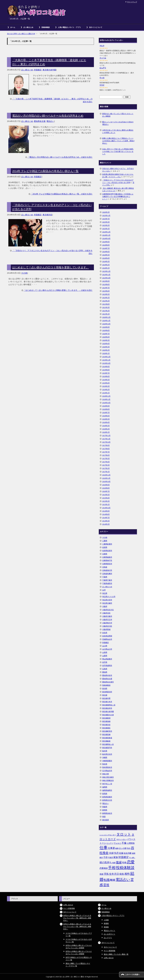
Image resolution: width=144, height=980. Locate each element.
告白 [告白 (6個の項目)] (129, 848)
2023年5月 (106, 294)
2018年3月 (106, 426)
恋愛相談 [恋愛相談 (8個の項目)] (104, 868)
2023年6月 (106, 291)
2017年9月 (106, 445)
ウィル (102, 78)
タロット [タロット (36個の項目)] (124, 834)
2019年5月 (106, 380)
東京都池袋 (106, 721)
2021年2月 (106, 311)
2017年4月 (106, 462)
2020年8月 (106, 330)
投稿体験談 (46, 27)
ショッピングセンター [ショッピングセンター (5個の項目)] (108, 835)
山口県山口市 (107, 649)
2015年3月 (106, 501)
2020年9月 (106, 327)
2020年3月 (106, 347)
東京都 (105, 695)
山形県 (105, 652)
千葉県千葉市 (107, 580)
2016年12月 (106, 475)
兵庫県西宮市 (107, 564)
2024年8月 (106, 245)
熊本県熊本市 (107, 767)
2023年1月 (106, 298)
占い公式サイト (110, 934)
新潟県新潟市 (107, 692)
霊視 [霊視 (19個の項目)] (106, 885)
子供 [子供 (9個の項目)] (105, 857)
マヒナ (102, 46)
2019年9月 (106, 367)
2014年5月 (106, 521)
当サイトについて (96, 27)
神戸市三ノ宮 (107, 784)
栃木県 (105, 751)
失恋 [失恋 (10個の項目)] (116, 853)
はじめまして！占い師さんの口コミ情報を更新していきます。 (51, 267)
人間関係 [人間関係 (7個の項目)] (131, 843)
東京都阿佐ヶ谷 (108, 744)
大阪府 (105, 606)
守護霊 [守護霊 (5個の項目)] (110, 858)
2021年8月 (106, 304)
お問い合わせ (68, 905)
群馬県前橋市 (107, 797)
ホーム (13, 27)
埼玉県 (105, 593)
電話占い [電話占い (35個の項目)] (123, 880)
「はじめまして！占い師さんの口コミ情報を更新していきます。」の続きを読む (58, 290)
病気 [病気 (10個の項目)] (122, 874)
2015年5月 (106, 495)
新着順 (106, 923)
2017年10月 (106, 442)
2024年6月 (106, 252)
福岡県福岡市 (107, 790)
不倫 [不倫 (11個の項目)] (124, 843)
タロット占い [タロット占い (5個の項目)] (121, 839)
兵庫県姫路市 (107, 557)
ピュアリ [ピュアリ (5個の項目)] (110, 843)
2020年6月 (106, 337)
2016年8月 (106, 488)
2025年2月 (106, 225)
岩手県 (105, 662)
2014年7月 (106, 518)
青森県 (105, 807)
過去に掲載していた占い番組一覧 (116, 954)
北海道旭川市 (107, 570)
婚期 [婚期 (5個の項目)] (134, 853)
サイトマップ (132, 2)
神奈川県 (106, 774)
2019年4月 (106, 383)
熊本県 (105, 764)
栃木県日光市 (107, 754)
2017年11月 (106, 439)
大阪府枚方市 (107, 623)
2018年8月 (106, 409)
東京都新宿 (106, 718)
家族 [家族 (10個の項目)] (116, 857)
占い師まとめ (28, 27)
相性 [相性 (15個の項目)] (127, 874)
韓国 (104, 817)
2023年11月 (106, 275)
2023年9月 (106, 281)
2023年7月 (106, 288)
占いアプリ (108, 938)
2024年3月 (106, 261)
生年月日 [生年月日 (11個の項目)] (114, 874)
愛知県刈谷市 (107, 675)
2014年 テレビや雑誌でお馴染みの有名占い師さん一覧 (45, 171)
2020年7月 (106, 334)
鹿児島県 (106, 820)
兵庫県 (105, 554)
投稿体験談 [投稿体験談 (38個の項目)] (125, 868)
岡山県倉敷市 (107, 659)
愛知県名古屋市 (108, 682)
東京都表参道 (107, 738)
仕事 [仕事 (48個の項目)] (103, 848)
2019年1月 (106, 393)
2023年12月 (106, 271)
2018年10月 (106, 403)
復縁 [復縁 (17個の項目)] (119, 862)
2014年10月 (106, 508)
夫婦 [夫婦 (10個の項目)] (111, 853)
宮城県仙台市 (107, 639)
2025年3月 (106, 222)
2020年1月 (106, 353)
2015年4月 (106, 498)
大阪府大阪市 (107, 616)
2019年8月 (106, 370)
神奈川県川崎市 (108, 777)
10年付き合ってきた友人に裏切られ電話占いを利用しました (118, 131)
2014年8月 (106, 514)
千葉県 (105, 577)
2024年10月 (106, 239)
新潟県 (105, 689)
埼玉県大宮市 (107, 600)
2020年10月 (106, 324)
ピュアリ (103, 68)
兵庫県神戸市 (107, 560)
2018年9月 (106, 406)
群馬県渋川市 (107, 800)
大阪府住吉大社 (108, 610)
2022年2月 (106, 301)
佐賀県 (105, 547)
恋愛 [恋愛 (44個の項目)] (131, 862)
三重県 (105, 541)
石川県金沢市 (107, 771)
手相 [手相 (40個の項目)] (112, 868)
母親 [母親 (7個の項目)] (101, 874)
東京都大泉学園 (49, 70)
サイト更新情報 (69, 908)
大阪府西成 (106, 629)
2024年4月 (106, 258)
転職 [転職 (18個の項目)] (107, 880)
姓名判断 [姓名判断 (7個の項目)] (128, 853)
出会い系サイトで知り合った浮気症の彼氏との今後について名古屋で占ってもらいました (118, 151)
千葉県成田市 (107, 583)
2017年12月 (106, 436)
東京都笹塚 (106, 735)
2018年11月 (106, 399)
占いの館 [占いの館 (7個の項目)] (123, 848)
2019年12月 (106, 357)
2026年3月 (106, 212)
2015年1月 (106, 505)
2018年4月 (106, 422)
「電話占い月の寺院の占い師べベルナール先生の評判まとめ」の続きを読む (60, 157)
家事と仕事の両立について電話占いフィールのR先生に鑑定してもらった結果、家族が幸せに (118, 141)
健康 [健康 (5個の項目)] (117, 848)
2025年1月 (106, 229)
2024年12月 (106, 232)
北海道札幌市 (107, 574)
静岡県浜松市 (107, 813)
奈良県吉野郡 (107, 636)
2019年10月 (106, 363)
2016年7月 (106, 491)
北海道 (105, 567)
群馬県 (105, 794)
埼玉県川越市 (107, 603)
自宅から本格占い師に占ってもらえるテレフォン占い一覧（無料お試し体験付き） (77, 918)
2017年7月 (106, 452)
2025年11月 (106, 216)
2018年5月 (106, 419)
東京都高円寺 (107, 748)
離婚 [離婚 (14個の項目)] (113, 880)
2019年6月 (106, 376)
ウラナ (102, 85)
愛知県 (105, 672)
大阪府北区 (106, 613)
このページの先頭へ (132, 975)
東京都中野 (106, 698)
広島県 (105, 669)
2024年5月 (106, 255)
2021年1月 (106, 314)
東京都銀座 (106, 741)
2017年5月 (106, 459)
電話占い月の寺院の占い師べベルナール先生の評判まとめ (48, 116)
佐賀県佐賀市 (107, 551)
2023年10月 (106, 278)
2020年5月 (106, 340)
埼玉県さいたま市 (109, 597)
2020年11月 (106, 321)
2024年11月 (106, 235)
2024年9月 (106, 242)
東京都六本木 (107, 702)
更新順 (106, 927)
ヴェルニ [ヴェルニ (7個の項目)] (117, 843)
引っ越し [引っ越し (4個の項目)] (132, 858)
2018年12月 (106, 396)
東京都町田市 (107, 731)
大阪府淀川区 (107, 626)
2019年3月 (106, 386)
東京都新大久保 (108, 715)
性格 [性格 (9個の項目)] (124, 863)
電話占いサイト (110, 931)
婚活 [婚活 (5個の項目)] (101, 858)
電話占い (50, 121)
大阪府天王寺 (107, 620)
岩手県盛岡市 (107, 666)
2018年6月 (106, 416)
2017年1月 (106, 472)
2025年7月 (106, 219)
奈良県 (105, 633)
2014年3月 (106, 524)
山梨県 (105, 656)
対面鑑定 (38, 70)
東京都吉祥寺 (107, 708)
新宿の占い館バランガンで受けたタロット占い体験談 (118, 115)
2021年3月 (106, 307)
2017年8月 (106, 449)
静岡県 (105, 810)
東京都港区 (106, 728)
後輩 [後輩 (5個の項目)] (114, 863)
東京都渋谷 (47, 215)
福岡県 (105, 787)
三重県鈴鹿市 (107, 544)
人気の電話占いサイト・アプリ (69, 27)
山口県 (105, 646)
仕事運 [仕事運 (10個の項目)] (111, 848)
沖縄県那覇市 (107, 761)
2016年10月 (106, 482)
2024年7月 (106, 248)
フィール (103, 58)
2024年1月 (106, 268)
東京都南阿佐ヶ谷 (109, 705)
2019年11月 (106, 360)
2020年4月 (106, 344)
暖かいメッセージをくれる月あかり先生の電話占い (118, 123)
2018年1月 (106, 432)
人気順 (106, 920)
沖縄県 (105, 758)
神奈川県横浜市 (108, 780)
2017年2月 (106, 468)
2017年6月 (106, 455)
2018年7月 (106, 413)
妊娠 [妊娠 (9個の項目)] (121, 853)
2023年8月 (106, 284)
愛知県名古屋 (40, 121)
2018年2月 (106, 429)
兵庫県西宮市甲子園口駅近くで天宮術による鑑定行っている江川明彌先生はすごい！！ (118, 196)
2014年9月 (106, 511)
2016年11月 (106, 478)
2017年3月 (106, 465)
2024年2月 (106, 265)
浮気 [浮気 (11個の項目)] (106, 874)
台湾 (104, 590)
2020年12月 (106, 317)
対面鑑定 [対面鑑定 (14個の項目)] (124, 857)
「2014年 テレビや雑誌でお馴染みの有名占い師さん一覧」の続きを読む (62, 194)
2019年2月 (106, 390)
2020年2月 (106, 350)
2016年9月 (106, 485)
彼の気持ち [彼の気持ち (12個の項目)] (106, 862)
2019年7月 (106, 373)
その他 (24, 273)
